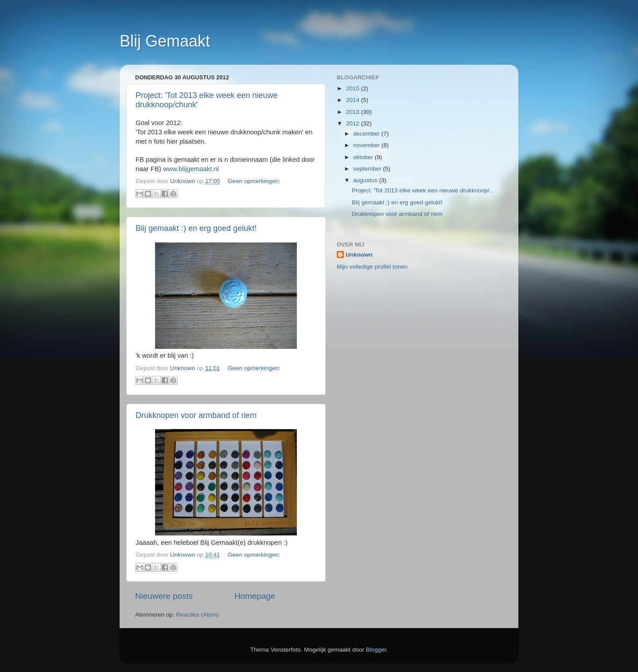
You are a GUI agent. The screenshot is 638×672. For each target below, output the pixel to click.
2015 (354, 88)
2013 (354, 112)
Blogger (376, 650)
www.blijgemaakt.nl (191, 169)
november (367, 145)
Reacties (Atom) (197, 615)
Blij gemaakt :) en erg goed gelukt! (196, 228)
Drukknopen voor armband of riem (196, 415)
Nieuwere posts (164, 596)
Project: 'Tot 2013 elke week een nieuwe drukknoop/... (423, 190)
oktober (364, 157)
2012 (354, 123)
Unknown (359, 255)
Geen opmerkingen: (254, 181)
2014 (354, 100)
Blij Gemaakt (165, 41)
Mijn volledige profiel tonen (372, 267)
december (367, 134)
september (368, 169)
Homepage (255, 596)
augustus (366, 180)
